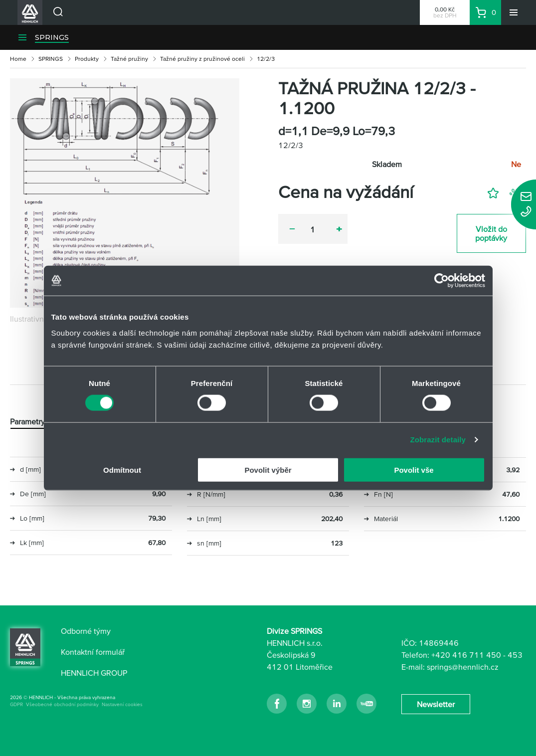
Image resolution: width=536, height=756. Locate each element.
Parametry (27, 421)
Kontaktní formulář (93, 652)
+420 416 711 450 (466, 655)
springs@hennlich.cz (463, 667)
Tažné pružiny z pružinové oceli (202, 59)
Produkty (87, 59)
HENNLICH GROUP (94, 673)
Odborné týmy (86, 631)
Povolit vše (414, 470)
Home (18, 59)
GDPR (16, 704)
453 (515, 655)
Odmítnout (122, 470)
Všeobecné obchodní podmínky (62, 704)
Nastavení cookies (122, 704)
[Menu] (514, 12)
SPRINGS (52, 37)
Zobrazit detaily (438, 440)
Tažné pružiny (129, 59)
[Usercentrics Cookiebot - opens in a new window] (442, 281)
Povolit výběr (268, 470)
